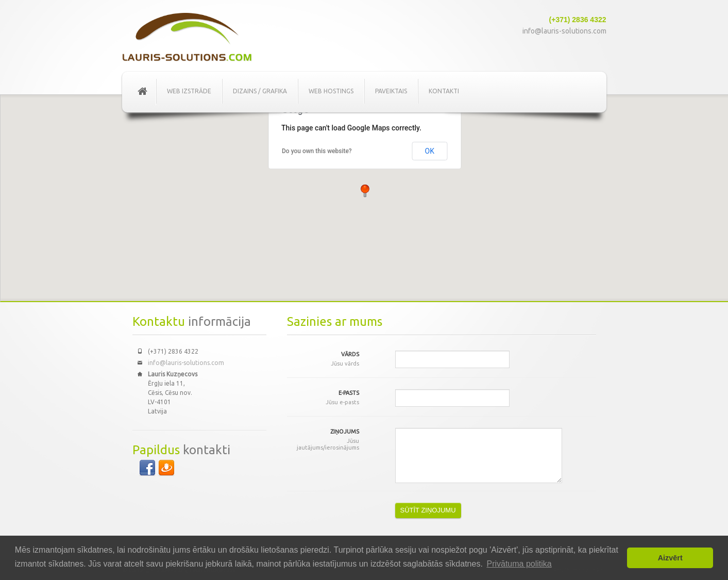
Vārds (323, 359)
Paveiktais (391, 91)
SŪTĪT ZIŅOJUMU (428, 510)
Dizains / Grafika (260, 91)
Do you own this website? (317, 151)
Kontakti (444, 91)
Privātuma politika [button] (519, 564)
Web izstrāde (189, 91)
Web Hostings (331, 91)
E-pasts (323, 398)
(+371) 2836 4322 (578, 20)
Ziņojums (323, 440)
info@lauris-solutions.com (564, 31)
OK (430, 151)
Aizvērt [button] (670, 558)
